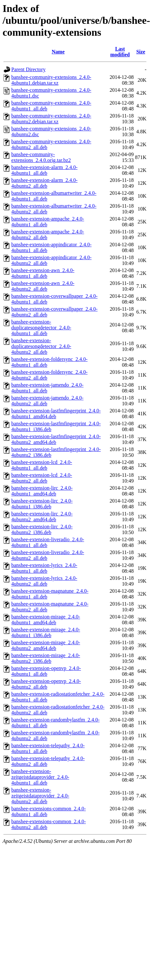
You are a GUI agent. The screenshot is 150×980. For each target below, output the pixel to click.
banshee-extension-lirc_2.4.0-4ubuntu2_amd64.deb (42, 517)
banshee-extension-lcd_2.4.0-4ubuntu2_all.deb (42, 478)
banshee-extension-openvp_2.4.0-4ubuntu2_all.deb (46, 684)
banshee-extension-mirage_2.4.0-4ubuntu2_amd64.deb (46, 645)
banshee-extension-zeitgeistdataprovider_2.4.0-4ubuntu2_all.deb (40, 796)
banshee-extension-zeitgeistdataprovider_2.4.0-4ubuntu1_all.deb (40, 777)
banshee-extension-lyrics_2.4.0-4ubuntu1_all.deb (44, 568)
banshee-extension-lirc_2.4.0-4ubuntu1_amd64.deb (42, 491)
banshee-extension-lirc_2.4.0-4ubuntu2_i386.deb (42, 529)
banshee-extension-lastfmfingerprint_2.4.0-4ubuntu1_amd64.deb (56, 414)
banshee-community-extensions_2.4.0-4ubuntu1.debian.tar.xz (51, 80)
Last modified (120, 52)
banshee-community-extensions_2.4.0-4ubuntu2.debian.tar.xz (51, 119)
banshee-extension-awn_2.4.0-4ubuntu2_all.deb (43, 286)
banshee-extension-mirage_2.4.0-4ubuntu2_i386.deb (46, 658)
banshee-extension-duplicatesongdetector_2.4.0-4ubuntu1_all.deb (41, 328)
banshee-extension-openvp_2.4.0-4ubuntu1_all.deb (46, 671)
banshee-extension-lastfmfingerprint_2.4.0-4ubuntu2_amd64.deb (56, 439)
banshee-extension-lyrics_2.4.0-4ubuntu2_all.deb (44, 581)
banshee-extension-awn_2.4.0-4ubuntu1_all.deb (43, 273)
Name (58, 52)
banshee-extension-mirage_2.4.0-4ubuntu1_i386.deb (46, 632)
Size (141, 52)
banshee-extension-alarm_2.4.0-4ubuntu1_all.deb (44, 170)
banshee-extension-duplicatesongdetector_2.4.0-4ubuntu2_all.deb (41, 346)
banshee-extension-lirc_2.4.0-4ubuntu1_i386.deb (42, 504)
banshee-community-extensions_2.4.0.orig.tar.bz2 (41, 157)
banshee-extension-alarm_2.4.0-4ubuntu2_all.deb (44, 183)
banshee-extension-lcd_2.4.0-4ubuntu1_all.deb (42, 465)
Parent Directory (28, 69)
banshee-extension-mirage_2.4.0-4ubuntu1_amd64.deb (46, 620)
